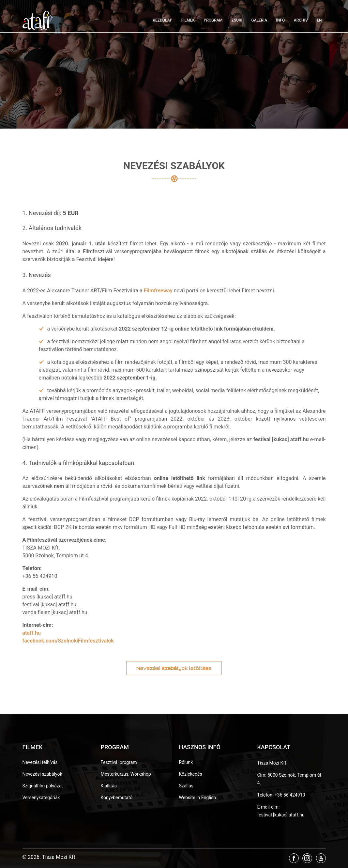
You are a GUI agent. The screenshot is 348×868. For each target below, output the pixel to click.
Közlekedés (191, 774)
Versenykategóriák (41, 798)
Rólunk (186, 762)
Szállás (186, 786)
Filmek (188, 20)
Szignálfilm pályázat (43, 786)
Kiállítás (109, 786)
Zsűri (237, 20)
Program (213, 20)
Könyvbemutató (117, 798)
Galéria (259, 20)
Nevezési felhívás (40, 762)
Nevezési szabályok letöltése (174, 668)
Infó (280, 20)
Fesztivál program (119, 762)
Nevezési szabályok (42, 774)
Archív (301, 20)
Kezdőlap (162, 20)
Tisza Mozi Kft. (272, 763)
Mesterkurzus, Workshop (126, 774)
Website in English (198, 798)
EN (319, 20)
